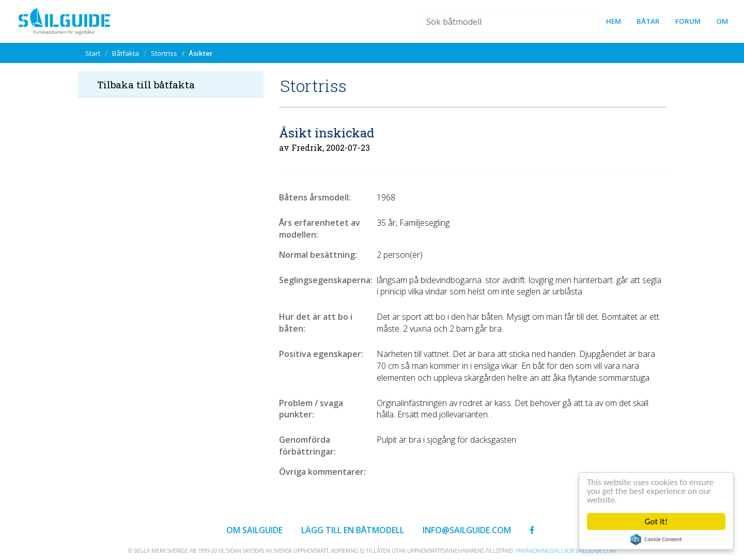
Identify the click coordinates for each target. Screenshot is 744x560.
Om (722, 21)
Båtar (648, 21)
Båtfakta (126, 53)
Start (93, 53)
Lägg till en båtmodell (353, 530)
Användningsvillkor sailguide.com (566, 551)
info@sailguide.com (467, 530)
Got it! (656, 522)
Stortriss (164, 53)
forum (688, 21)
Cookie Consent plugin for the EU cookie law (656, 539)
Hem (614, 21)
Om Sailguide (254, 530)
